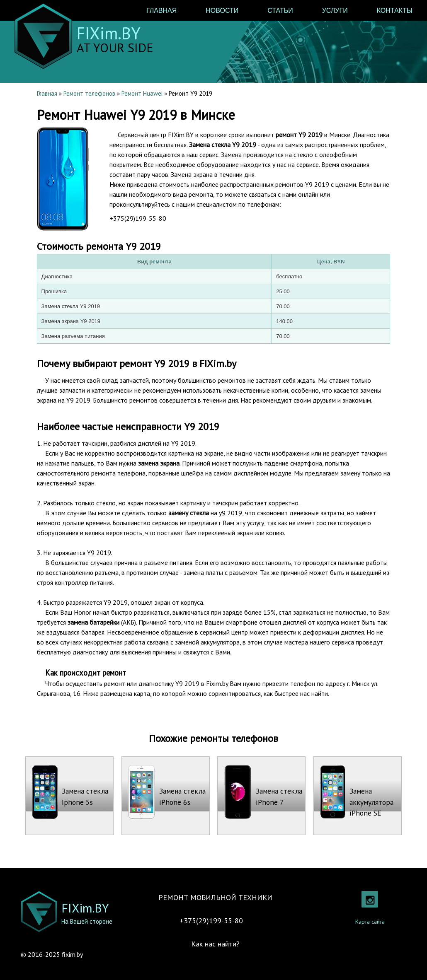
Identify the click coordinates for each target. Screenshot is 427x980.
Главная (161, 11)
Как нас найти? (215, 944)
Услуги (335, 11)
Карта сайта (370, 922)
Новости (222, 11)
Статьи (280, 11)
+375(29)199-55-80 (138, 218)
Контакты (395, 11)
